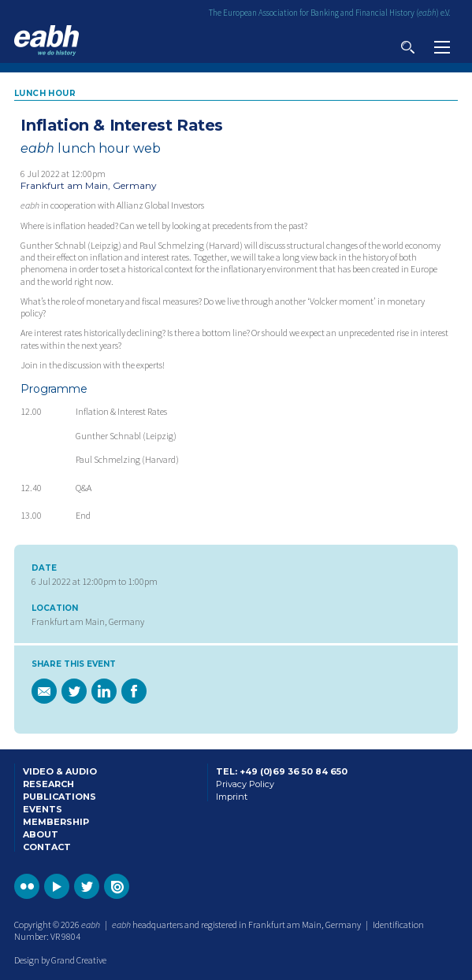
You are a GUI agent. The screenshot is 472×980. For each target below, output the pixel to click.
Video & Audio (60, 771)
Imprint (232, 797)
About (41, 834)
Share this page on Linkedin (104, 691)
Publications (59, 797)
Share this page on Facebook (134, 691)
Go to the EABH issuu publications (117, 886)
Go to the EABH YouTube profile (57, 886)
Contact (47, 847)
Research (48, 784)
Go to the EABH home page (46, 41)
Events (43, 809)
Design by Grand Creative (60, 960)
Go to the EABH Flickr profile (27, 886)
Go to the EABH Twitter (87, 886)
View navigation (442, 47)
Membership (56, 822)
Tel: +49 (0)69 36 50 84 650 (282, 771)
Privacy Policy (245, 784)
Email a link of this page (44, 691)
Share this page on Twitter (74, 691)
